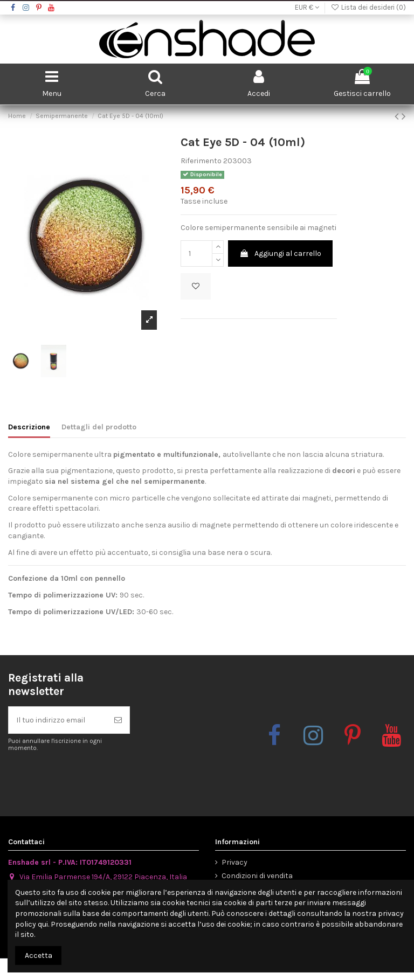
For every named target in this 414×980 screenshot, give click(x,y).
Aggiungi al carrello (280, 253)
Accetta (39, 955)
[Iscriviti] (118, 720)
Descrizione (29, 427)
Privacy (234, 862)
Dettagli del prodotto (99, 427)
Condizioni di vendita (257, 876)
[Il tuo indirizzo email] (58, 720)
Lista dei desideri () (368, 7)
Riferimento (201, 161)
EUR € (307, 7)
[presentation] (98, 779)
